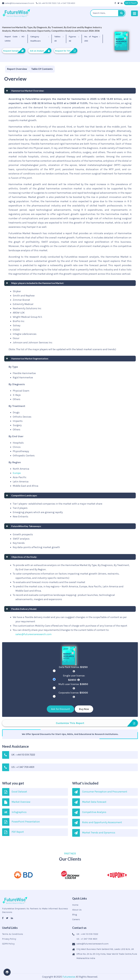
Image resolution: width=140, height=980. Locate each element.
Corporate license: (74, 695)
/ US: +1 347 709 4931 (66, 3)
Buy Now (84, 709)
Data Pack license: (74, 669)
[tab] (17, 69)
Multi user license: (74, 686)
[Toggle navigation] (134, 13)
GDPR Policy (8, 944)
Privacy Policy (9, 939)
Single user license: (74, 678)
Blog (75, 915)
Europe (17, 473)
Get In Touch (131, 3)
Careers (76, 919)
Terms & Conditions (13, 934)
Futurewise (69, 977)
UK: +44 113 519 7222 (46, 3)
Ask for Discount (60, 709)
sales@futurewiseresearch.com (18, 3)
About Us (77, 910)
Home (75, 905)
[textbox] (108, 13)
